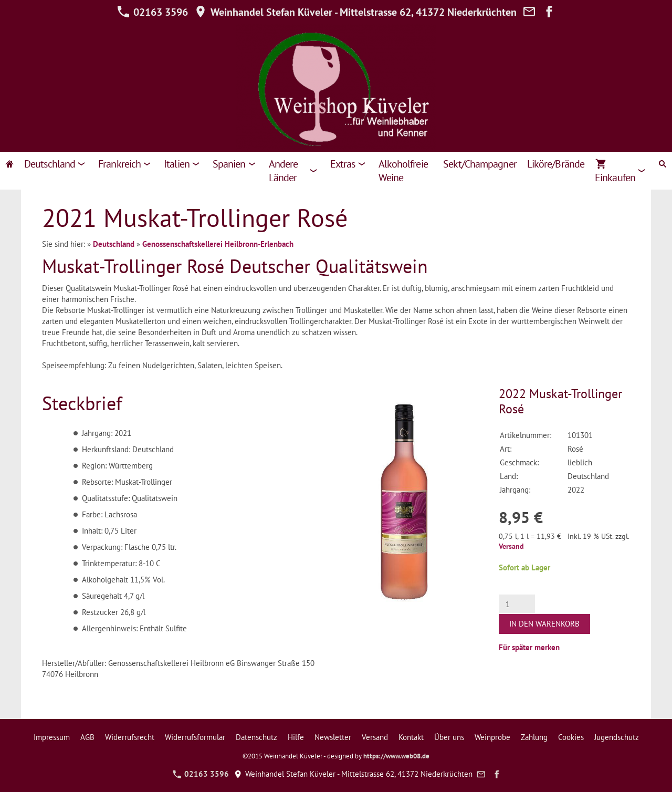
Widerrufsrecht (130, 737)
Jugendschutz (617, 737)
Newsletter (333, 737)
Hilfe (296, 737)
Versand (511, 546)
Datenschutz (256, 737)
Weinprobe (492, 737)
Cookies (571, 737)
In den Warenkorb (544, 624)
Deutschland (114, 244)
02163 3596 (153, 12)
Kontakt (411, 737)
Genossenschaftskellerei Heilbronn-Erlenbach (218, 244)
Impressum (52, 737)
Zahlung (534, 737)
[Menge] (517, 604)
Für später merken (529, 647)
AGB (87, 737)
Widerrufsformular (195, 737)
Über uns (449, 737)
